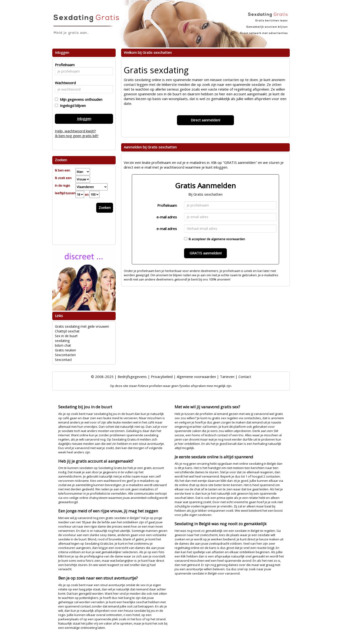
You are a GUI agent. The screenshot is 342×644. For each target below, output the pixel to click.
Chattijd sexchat (67, 331)
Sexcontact (63, 360)
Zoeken (105, 207)
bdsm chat (63, 345)
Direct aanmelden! (205, 120)
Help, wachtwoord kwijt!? (75, 131)
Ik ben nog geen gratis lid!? (77, 136)
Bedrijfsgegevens (132, 377)
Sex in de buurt (66, 336)
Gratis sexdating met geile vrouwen (82, 326)
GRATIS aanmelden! (206, 253)
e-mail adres (167, 217)
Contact (245, 377)
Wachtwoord (64, 83)
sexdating (62, 341)
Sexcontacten (65, 355)
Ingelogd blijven (72, 106)
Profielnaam (167, 205)
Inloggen (84, 119)
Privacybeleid (162, 377)
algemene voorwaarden (228, 239)
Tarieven (227, 377)
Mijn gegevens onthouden (80, 99)
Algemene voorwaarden (196, 377)
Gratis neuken (65, 350)
